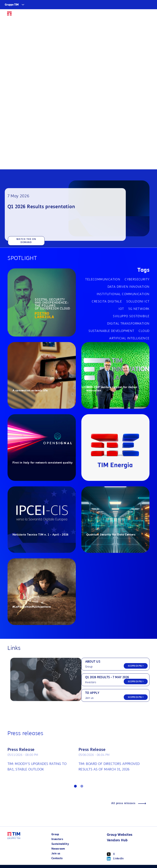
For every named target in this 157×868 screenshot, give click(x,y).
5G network (139, 309)
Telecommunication (103, 279)
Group (55, 834)
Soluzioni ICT (138, 301)
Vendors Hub (117, 840)
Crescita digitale (107, 301)
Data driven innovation (129, 287)
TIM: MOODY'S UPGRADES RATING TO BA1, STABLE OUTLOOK (37, 767)
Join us (56, 854)
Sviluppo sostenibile (131, 316)
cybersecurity (137, 279)
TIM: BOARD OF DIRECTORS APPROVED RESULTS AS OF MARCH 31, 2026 (109, 767)
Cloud (144, 331)
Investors (57, 839)
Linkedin (115, 859)
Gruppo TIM (12, 5)
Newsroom (58, 849)
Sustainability (60, 844)
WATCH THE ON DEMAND (26, 241)
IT (141, 15)
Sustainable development (111, 331)
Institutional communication (123, 294)
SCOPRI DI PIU (136, 666)
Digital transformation (128, 324)
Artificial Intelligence (129, 338)
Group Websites (120, 835)
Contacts (57, 858)
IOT (121, 309)
